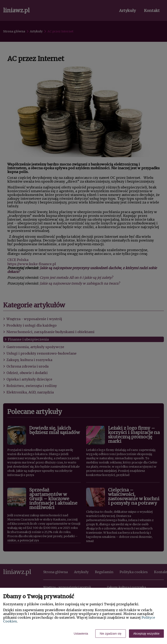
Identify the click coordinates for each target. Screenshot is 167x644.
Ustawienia (81, 634)
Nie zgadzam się (111, 634)
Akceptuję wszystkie (146, 634)
